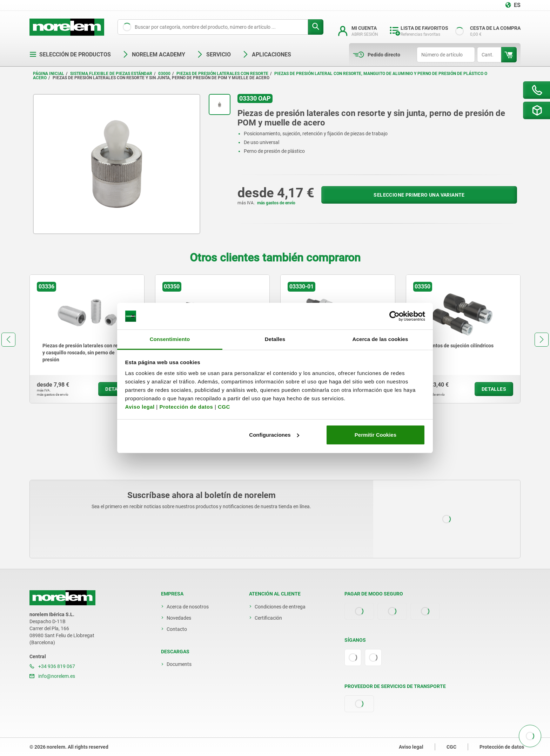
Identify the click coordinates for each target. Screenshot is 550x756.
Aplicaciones (267, 55)
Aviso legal (140, 407)
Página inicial (49, 74)
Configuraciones (274, 435)
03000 (164, 74)
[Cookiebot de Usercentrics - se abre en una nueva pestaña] (394, 316)
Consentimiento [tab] (170, 339)
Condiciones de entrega (280, 607)
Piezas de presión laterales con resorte (222, 74)
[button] (8, 340)
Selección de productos (70, 55)
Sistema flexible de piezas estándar (111, 74)
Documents (179, 664)
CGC (224, 407)
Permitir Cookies (375, 435)
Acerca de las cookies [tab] (380, 339)
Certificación (268, 618)
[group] (87, 339)
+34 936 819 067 (52, 666)
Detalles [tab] (275, 339)
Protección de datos (186, 407)
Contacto (177, 629)
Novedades (179, 618)
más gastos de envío (276, 203)
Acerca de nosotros (188, 607)
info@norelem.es (52, 676)
